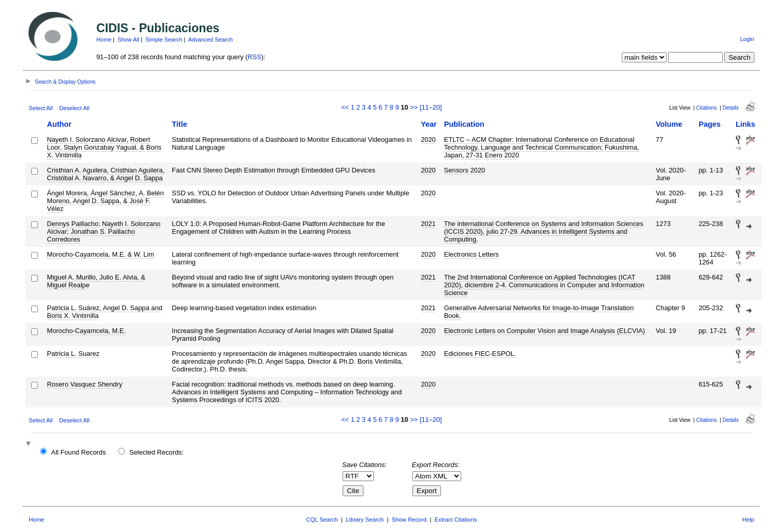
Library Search (365, 520)
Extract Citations (456, 520)
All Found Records (78, 452)
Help (748, 520)
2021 (428, 224)
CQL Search (322, 520)
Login (747, 39)
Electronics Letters (471, 254)
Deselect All (74, 108)
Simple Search (164, 39)
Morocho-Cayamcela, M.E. (86, 331)
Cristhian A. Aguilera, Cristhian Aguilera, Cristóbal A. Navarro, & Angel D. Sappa (106, 174)
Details (731, 108)
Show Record (409, 520)
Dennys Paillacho (73, 224)
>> (414, 107)
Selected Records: (157, 452)
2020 (428, 139)
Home (104, 39)
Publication (464, 124)
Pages (710, 124)
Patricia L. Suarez (73, 354)
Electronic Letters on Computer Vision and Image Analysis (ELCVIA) (545, 331)
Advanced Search (211, 39)
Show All (128, 39)
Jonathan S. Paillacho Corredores (91, 235)
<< (345, 107)
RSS (254, 57)
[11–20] (431, 107)
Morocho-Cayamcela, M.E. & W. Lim (100, 254)
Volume (669, 124)
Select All (41, 108)
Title (180, 124)
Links (746, 124)
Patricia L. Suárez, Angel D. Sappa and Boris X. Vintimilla (105, 312)
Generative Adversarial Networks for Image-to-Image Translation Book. (539, 312)
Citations (707, 108)
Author (59, 124)
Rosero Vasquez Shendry (84, 384)
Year (429, 124)
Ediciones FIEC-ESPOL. (480, 354)
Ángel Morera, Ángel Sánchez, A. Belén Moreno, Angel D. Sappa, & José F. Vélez (105, 201)
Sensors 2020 (465, 170)
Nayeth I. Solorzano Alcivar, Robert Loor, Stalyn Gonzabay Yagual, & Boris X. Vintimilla (104, 147)
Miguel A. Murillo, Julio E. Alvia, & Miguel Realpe (96, 281)
